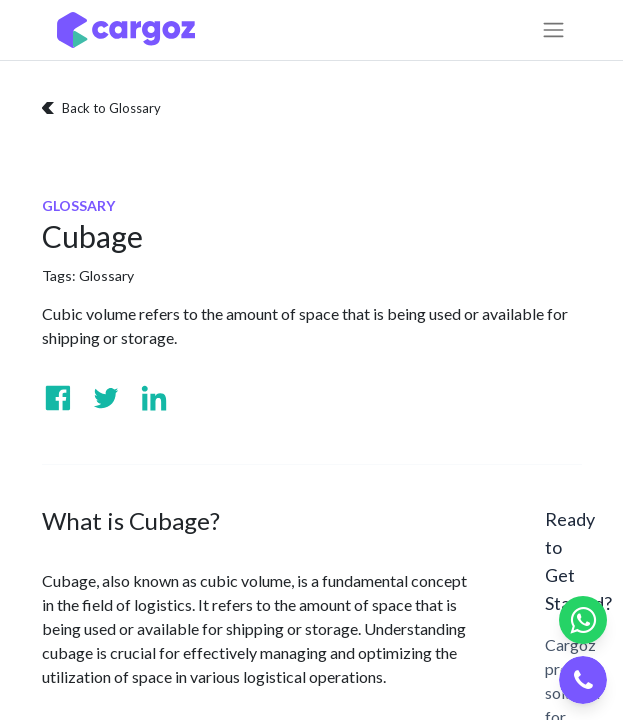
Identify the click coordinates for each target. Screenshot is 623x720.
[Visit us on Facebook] (58, 398)
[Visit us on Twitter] (106, 398)
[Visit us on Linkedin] (154, 398)
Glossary (106, 275)
